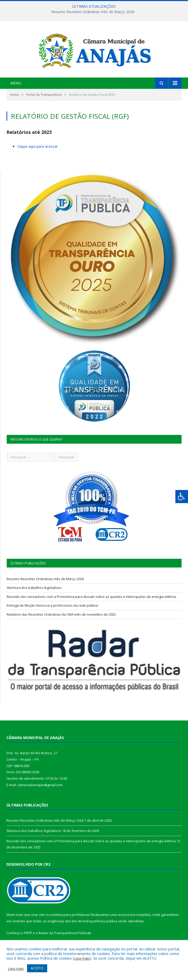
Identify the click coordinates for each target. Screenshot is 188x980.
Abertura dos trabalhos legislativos (34, 588)
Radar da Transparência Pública (64, 933)
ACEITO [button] (37, 968)
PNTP (28, 933)
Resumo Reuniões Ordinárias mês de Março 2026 (93, 12)
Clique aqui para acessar (38, 146)
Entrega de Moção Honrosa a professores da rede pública (52, 605)
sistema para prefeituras (70, 915)
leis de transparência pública (94, 921)
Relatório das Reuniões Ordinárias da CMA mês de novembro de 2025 (61, 614)
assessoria (127, 915)
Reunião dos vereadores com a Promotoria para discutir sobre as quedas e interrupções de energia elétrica (91, 597)
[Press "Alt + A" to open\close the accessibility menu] (182, 497)
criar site (38, 915)
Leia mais (82, 958)
